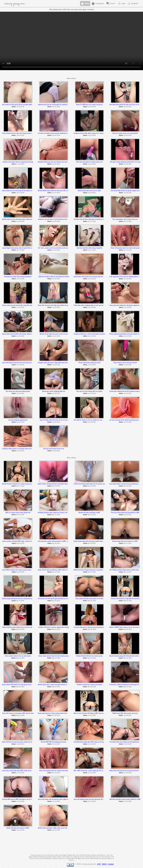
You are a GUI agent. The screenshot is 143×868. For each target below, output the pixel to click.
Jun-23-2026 (20, 393)
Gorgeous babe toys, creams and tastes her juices (89, 334)
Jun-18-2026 (92, 279)
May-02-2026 (92, 601)
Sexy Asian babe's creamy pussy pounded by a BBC (126, 484)
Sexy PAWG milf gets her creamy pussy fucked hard (18, 570)
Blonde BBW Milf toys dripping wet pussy (54, 742)
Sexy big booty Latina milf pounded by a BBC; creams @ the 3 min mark (60, 541)
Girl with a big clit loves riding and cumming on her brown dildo (93, 219)
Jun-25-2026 (56, 393)
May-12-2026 (56, 658)
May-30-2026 (92, 687)
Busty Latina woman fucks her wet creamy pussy (54, 656)
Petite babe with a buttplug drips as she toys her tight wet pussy (93, 305)
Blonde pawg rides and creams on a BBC (125, 541)
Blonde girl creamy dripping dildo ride (54, 391)
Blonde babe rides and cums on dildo (89, 191)
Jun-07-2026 (20, 193)
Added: (14, 107)
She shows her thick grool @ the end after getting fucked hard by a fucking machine (28, 105)
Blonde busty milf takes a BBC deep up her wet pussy (54, 828)
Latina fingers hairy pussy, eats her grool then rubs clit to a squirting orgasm (25, 248)
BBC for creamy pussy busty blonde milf (18, 513)
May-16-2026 (128, 658)
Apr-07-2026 (127, 543)
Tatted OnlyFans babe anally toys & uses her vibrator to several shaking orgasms (27, 627)
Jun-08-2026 (92, 193)
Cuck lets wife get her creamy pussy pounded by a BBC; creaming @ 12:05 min (98, 627)
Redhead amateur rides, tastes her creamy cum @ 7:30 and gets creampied (61, 513)
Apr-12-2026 (56, 572)
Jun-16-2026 (20, 279)
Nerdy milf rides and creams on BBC (18, 828)
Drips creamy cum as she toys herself (125, 363)
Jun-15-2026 (92, 250)
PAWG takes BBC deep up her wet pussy (125, 713)
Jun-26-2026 (56, 422)
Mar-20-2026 (20, 515)
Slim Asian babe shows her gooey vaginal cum (125, 191)
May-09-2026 (128, 629)
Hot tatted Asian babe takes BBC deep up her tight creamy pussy (94, 742)
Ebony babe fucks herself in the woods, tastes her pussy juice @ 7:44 (24, 334)
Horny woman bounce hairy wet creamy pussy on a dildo (20, 133)
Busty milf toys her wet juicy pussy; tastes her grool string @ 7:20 (22, 742)
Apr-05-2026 (56, 543)
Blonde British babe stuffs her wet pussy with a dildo (54, 191)
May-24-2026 (56, 687)
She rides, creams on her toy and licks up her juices (54, 248)
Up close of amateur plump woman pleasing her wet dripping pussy (59, 133)
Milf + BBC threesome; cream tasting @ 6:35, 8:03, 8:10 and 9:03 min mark (97, 771)
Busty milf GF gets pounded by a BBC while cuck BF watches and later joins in (62, 570)
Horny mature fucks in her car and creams (18, 656)
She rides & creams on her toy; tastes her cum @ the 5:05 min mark (95, 420)
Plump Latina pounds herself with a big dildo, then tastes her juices (23, 305)
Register (133, 4)
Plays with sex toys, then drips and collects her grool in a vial (57, 305)
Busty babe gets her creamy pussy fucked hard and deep (56, 713)
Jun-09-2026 (20, 221)
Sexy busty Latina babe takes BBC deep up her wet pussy (20, 771)
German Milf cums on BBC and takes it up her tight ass (19, 799)
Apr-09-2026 (20, 572)
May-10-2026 (20, 658)
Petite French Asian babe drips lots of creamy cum (89, 484)
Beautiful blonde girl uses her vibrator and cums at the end (56, 162)
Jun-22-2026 (127, 336)
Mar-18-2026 (56, 486)
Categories (98, 4)
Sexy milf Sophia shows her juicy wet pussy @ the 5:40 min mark (22, 363)
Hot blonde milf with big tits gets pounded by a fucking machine (57, 599)
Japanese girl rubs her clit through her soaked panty (54, 105)
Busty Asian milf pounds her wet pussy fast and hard (90, 277)
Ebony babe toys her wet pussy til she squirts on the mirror (20, 191)
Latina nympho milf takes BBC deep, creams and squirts (19, 541)
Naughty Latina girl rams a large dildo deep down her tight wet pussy (59, 363)
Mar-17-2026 (20, 486)
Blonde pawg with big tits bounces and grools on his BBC (20, 599)
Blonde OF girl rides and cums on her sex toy (54, 334)
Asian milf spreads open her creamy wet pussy (125, 248)
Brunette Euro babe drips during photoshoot (18, 277)
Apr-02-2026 (127, 515)
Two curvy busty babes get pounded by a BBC (125, 513)
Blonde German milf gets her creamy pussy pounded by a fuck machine (24, 484)
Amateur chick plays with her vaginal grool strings (18, 162)
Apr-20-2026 (56, 601)
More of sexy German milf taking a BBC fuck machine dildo (92, 713)
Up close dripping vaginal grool (18, 420)
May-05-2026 (92, 629)
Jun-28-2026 (20, 451)
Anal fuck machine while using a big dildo (89, 248)
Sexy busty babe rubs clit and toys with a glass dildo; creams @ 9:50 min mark (62, 799)
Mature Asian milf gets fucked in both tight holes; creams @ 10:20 (58, 484)
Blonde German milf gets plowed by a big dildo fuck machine (92, 570)
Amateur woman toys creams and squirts (89, 685)
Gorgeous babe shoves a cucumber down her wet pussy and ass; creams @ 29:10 (28, 449)
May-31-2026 (128, 687)
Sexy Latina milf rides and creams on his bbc (89, 599)
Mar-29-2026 (92, 515)
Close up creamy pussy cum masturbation (125, 133)
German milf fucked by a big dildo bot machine (125, 599)
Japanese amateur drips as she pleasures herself (54, 277)
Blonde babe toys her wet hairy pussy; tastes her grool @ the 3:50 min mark (26, 219)
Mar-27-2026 (56, 515)
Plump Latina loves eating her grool (89, 363)
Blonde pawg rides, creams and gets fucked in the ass (55, 685)
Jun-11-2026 (92, 221)
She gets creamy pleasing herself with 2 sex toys (125, 162)
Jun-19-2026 (92, 307)
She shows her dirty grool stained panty (18, 391)
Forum (111, 4)
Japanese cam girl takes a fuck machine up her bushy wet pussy (58, 219)
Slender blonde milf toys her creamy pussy (89, 656)
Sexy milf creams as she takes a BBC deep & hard (18, 713)
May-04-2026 (128, 601)
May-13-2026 (92, 658)
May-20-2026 (20, 687)
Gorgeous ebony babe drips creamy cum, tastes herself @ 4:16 (93, 133)
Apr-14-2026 (92, 572)
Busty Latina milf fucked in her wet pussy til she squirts (19, 685)
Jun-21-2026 (56, 336)
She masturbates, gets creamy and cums (125, 219)
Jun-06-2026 (20, 164)
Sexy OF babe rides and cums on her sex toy (54, 420)
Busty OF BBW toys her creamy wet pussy (89, 105)
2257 (99, 864)
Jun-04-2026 (56, 107)
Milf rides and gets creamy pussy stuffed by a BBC (125, 799)
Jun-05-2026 (56, 135)
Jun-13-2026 (56, 250)
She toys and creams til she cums (54, 449)
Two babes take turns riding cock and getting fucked (125, 742)
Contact (111, 864)
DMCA (104, 864)
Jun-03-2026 (20, 107)
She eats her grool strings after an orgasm (89, 391)
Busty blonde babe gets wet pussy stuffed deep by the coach (92, 541)
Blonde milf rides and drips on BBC (89, 513)
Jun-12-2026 (20, 250)
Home (85, 4)
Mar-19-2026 (128, 486)
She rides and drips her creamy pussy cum (89, 162)
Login (121, 4)
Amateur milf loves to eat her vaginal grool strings (54, 627)
